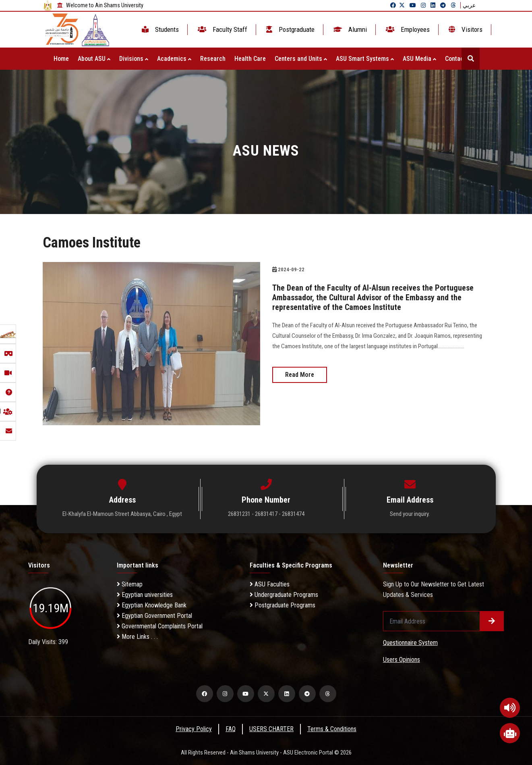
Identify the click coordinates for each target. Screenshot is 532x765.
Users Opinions (402, 660)
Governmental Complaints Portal (160, 626)
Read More (300, 375)
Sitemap (130, 584)
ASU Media (419, 59)
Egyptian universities (145, 595)
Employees (407, 29)
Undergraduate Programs (284, 595)
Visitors (465, 29)
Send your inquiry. (410, 514)
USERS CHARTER (271, 729)
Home (61, 59)
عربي (469, 5)
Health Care (250, 59)
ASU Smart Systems (365, 59)
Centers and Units (301, 59)
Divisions (134, 59)
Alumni (349, 29)
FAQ (231, 729)
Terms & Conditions (332, 729)
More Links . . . (137, 637)
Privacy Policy (194, 729)
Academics (174, 59)
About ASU (94, 59)
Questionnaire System (410, 643)
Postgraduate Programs (283, 605)
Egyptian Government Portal (154, 616)
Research (213, 59)
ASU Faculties (270, 584)
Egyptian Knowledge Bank (152, 605)
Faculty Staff (222, 29)
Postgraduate (290, 29)
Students (159, 29)
